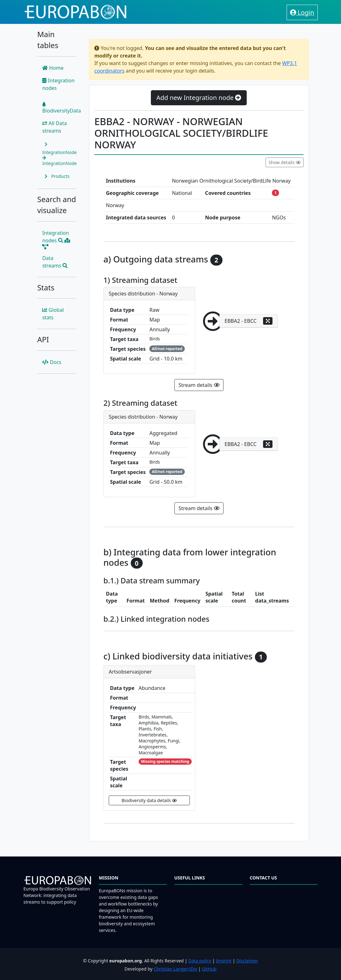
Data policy (200, 961)
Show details (284, 162)
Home (53, 68)
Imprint (224, 961)
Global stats (53, 314)
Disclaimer (247, 961)
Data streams (55, 262)
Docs (52, 362)
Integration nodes (58, 84)
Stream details (199, 385)
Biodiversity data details (149, 800)
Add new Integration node (199, 98)
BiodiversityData (61, 108)
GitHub (209, 969)
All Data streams (54, 127)
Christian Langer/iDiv (175, 969)
